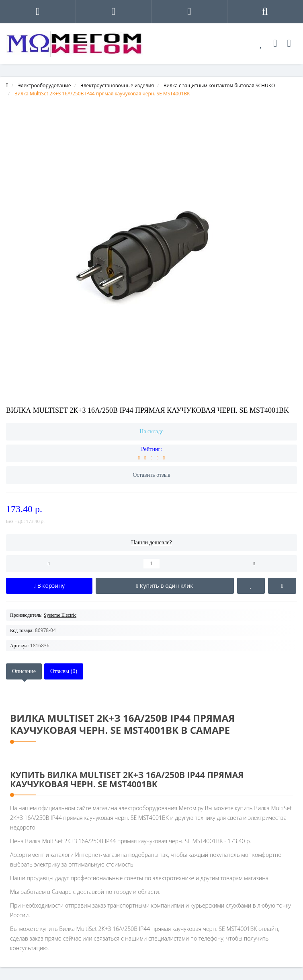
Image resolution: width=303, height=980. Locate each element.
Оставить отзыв (151, 475)
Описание (24, 671)
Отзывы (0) (64, 671)
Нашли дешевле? (151, 542)
